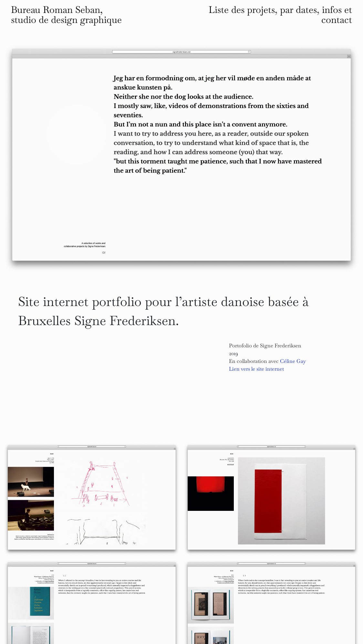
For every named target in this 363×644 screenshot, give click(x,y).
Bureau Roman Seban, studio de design (66, 15)
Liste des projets (242, 10)
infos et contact (337, 15)
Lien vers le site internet (256, 369)
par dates (298, 10)
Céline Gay (293, 361)
